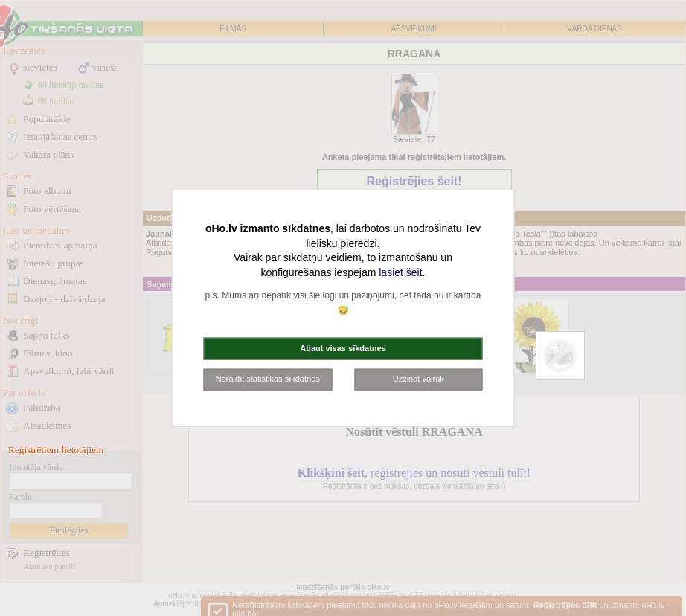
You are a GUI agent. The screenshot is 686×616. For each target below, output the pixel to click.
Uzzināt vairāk (419, 379)
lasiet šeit (400, 272)
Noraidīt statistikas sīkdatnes (268, 379)
